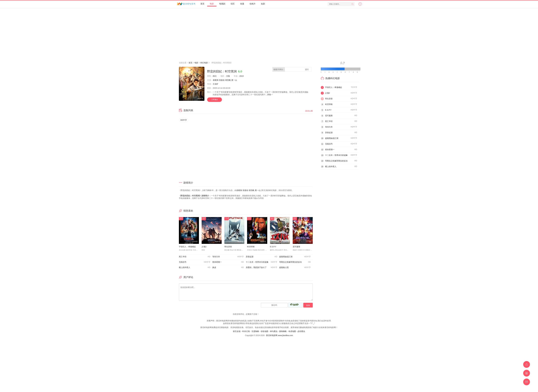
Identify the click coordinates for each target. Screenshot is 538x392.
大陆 (228, 76)
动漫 (242, 4)
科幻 (215, 76)
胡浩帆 (228, 80)
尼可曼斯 (296, 247)
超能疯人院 (295, 268)
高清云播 (309, 111)
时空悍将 (251, 247)
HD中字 (184, 120)
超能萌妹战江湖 (295, 257)
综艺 (233, 4)
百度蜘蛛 (255, 331)
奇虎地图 (292, 331)
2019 (241, 76)
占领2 (204, 247)
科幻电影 (204, 63)
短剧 (263, 4)
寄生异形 (228, 247)
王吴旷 (216, 84)
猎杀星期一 (228, 262)
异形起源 (262, 257)
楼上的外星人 (195, 268)
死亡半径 (195, 257)
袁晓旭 (216, 80)
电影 (212, 4)
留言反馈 (237, 331)
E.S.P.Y (273, 247)
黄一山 (234, 80)
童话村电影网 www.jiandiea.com (279, 335)
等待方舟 (228, 257)
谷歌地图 (264, 331)
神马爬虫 (274, 331)
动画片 (253, 4)
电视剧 (222, 4)
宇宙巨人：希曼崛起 (187, 247)
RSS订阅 (246, 331)
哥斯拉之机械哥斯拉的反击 (295, 262)
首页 (202, 4)
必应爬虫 (301, 331)
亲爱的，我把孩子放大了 (262, 268)
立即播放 (215, 100)
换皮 (228, 268)
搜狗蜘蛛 (283, 331)
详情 (270, 95)
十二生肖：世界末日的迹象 (262, 262)
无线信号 (195, 262)
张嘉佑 (222, 80)
